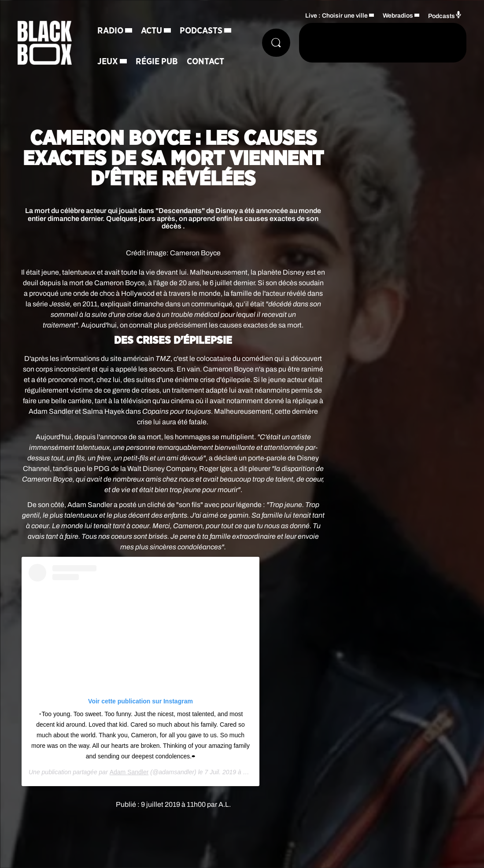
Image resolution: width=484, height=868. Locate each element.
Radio (110, 31)
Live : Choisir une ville (336, 16)
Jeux (108, 62)
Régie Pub (157, 62)
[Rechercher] (276, 43)
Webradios (398, 16)
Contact (205, 62)
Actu (151, 31)
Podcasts (201, 31)
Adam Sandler (129, 772)
